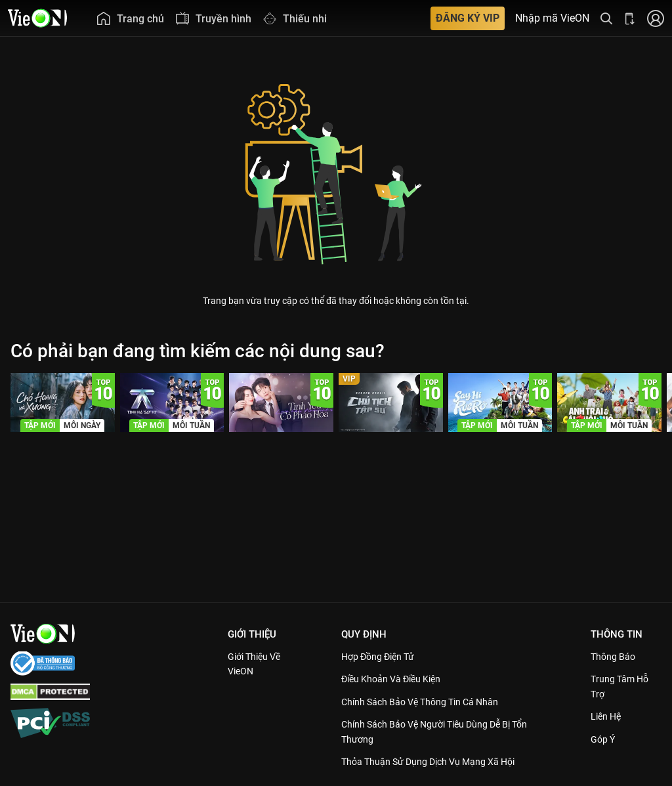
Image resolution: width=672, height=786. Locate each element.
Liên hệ (609, 716)
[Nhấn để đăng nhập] (656, 18)
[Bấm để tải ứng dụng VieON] (630, 18)
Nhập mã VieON (552, 18)
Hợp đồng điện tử (383, 657)
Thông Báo (616, 657)
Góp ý (605, 739)
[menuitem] (130, 18)
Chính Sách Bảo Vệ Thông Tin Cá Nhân (428, 702)
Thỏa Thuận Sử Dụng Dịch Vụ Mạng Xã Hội (437, 762)
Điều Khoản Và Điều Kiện (397, 679)
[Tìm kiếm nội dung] (606, 18)
